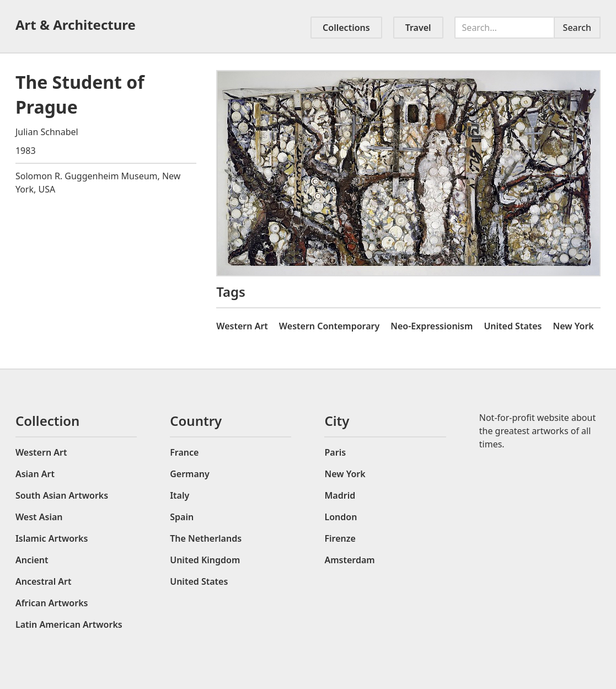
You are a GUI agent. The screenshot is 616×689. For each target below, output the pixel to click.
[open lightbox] (408, 173)
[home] (84, 25)
